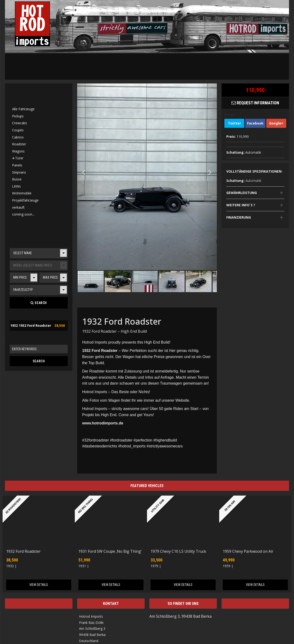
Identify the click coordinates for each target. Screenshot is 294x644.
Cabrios (18, 137)
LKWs (16, 186)
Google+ (276, 123)
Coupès (18, 130)
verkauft (18, 207)
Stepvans (19, 172)
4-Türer (18, 158)
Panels (17, 165)
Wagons (18, 151)
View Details (39, 585)
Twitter (234, 123)
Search (39, 303)
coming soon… (23, 214)
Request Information (255, 103)
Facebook (255, 123)
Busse (17, 179)
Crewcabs (20, 123)
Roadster (19, 144)
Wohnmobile (22, 193)
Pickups (18, 116)
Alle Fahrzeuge (23, 109)
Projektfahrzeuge (25, 200)
